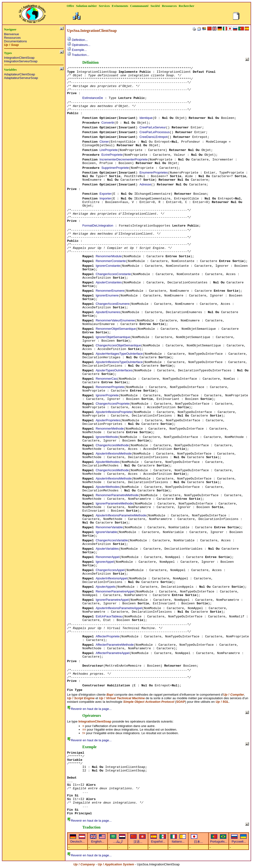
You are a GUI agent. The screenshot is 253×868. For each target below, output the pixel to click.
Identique (146, 118)
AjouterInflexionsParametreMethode (121, 515)
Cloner (104, 142)
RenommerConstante (111, 261)
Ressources (12, 38)
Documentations (15, 41)
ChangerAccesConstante (113, 274)
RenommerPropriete (110, 387)
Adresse (145, 184)
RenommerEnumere (110, 291)
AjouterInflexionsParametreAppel (119, 608)
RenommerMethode (110, 429)
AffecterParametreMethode (115, 645)
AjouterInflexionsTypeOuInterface (119, 362)
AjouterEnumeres (108, 312)
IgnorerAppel (105, 562)
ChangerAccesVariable (112, 540)
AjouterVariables (107, 549)
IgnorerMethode (107, 437)
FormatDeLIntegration (98, 225)
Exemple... (77, 50)
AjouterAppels (106, 587)
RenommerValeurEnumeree (115, 320)
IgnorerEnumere (107, 295)
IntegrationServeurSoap (21, 61)
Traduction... (78, 55)
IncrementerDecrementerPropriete (124, 159)
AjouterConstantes (109, 282)
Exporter (105, 194)
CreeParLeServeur (153, 127)
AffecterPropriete (108, 636)
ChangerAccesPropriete (113, 404)
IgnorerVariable (106, 532)
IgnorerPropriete (107, 395)
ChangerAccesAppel (110, 570)
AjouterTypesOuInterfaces (114, 370)
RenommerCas (106, 379)
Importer (105, 198)
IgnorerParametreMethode (114, 503)
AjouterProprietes (108, 420)
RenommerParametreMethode (117, 495)
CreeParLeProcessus (155, 132)
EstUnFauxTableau (109, 616)
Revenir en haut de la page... (89, 709)
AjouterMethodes (108, 462)
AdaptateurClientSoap (20, 74)
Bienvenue (12, 34)
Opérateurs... (79, 45)
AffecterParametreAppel (113, 653)
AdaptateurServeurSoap (21, 78)
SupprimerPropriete (115, 168)
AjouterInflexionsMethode (114, 453)
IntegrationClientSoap (19, 58)
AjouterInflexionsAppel (112, 578)
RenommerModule (109, 256)
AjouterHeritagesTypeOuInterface (119, 354)
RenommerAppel (108, 557)
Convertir (108, 123)
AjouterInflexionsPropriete (114, 412)
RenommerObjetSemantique (116, 329)
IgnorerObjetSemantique (113, 337)
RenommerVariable (109, 527)
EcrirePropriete (112, 155)
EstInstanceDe (93, 98)
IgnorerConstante (108, 266)
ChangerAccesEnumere (113, 304)
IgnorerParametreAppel (112, 600)
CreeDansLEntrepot (154, 137)
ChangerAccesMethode (112, 445)
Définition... (77, 40)
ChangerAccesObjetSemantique (118, 345)
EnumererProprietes (154, 172)
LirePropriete (109, 150)
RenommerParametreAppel (115, 591)
